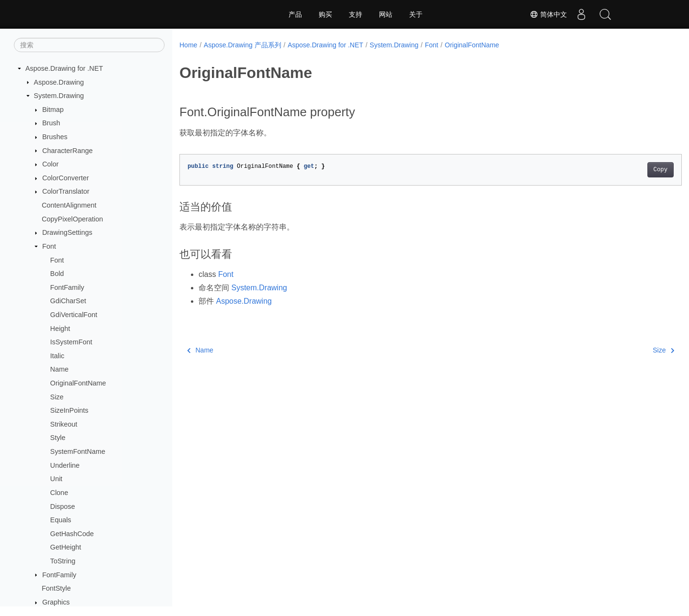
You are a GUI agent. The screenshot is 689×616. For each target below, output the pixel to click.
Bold (57, 274)
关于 (416, 14)
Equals (61, 520)
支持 (356, 14)
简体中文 (548, 14)
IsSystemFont (71, 342)
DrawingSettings (67, 232)
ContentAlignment (69, 205)
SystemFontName (78, 451)
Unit (56, 479)
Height (60, 329)
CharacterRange (67, 151)
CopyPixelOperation (72, 219)
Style (58, 438)
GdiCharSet (68, 301)
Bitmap (53, 110)
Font (49, 246)
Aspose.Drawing (59, 82)
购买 (325, 14)
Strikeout (64, 424)
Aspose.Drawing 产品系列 (243, 45)
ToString (63, 561)
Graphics (56, 602)
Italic (57, 356)
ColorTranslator (66, 191)
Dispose (63, 506)
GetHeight (66, 547)
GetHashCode (72, 534)
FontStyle (56, 588)
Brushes (55, 137)
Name (59, 369)
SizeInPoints (69, 410)
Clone (59, 493)
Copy (626, 170)
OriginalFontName (78, 383)
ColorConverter (66, 178)
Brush (51, 123)
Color (50, 164)
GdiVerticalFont (74, 315)
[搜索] (89, 45)
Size (57, 397)
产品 (295, 14)
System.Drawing (59, 96)
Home (188, 45)
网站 (386, 14)
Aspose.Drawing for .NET (64, 68)
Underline (65, 465)
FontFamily (67, 287)
